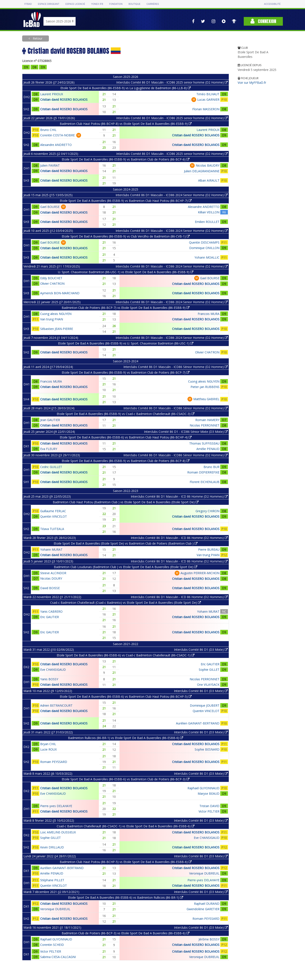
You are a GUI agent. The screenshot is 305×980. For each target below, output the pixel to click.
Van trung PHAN (52, 319)
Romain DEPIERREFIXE (203, 472)
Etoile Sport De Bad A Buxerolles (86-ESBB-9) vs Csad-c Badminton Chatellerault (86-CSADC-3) (126, 414)
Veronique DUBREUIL (204, 873)
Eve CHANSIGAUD (53, 670)
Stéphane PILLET (52, 880)
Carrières (153, 4)
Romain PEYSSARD (54, 762)
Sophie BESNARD (207, 749)
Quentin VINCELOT (54, 516)
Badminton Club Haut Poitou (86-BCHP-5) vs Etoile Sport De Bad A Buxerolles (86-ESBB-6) (126, 862)
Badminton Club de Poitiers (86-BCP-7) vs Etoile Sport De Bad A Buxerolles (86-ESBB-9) (126, 308)
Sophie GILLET (209, 670)
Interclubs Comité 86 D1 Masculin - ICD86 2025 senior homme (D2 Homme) (172, 82)
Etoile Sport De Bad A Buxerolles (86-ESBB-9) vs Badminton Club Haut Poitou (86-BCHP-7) (126, 201)
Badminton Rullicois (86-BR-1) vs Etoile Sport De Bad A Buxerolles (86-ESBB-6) (126, 738)
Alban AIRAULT (209, 180)
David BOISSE (50, 588)
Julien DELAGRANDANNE (202, 171)
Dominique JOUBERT (205, 705)
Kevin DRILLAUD (52, 847)
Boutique (134, 4)
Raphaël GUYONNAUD (203, 788)
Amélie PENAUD (208, 449)
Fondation (116, 4)
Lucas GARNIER (208, 100)
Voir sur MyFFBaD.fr (252, 83)
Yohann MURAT (51, 549)
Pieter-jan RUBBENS (205, 387)
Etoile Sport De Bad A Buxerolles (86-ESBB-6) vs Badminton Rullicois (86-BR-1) (126, 897)
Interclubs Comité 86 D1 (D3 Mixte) (201, 650)
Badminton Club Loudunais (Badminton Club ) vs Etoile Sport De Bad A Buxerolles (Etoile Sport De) (126, 567)
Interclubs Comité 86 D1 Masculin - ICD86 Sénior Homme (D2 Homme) (176, 367)
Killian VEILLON (209, 212)
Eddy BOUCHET (51, 278)
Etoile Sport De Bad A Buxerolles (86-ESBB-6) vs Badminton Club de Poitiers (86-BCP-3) (126, 779)
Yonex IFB (97, 4)
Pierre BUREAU (209, 549)
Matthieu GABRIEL (206, 399)
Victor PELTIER (209, 811)
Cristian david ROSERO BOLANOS (64, 100)
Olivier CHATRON (52, 283)
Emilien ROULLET (207, 222)
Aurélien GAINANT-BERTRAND (198, 723)
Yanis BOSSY (49, 679)
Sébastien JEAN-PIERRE (57, 329)
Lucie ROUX (48, 749)
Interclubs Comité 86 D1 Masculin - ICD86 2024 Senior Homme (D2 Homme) (172, 195)
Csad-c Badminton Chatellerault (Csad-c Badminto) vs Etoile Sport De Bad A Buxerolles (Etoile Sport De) (126, 603)
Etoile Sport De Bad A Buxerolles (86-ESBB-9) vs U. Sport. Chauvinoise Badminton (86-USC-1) (126, 343)
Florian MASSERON (206, 109)
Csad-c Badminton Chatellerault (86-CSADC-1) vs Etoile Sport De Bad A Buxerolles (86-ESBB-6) (126, 826)
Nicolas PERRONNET (205, 425)
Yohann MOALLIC (207, 257)
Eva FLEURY (49, 449)
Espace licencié (75, 4)
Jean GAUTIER (50, 420)
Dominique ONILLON (204, 248)
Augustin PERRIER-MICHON (200, 573)
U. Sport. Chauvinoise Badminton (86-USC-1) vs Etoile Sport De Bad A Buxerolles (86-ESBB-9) (126, 272)
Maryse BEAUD (209, 794)
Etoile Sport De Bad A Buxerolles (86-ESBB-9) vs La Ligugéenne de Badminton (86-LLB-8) (126, 88)
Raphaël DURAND (207, 904)
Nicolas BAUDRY (208, 165)
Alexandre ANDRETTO (56, 145)
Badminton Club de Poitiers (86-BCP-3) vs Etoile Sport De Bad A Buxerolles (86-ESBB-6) (126, 933)
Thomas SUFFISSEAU (204, 443)
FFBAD (28, 4)
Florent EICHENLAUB (205, 482)
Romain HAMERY (207, 420)
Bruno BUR (211, 467)
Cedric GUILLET (51, 467)
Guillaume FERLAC (53, 511)
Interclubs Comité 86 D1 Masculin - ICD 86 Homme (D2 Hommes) (179, 496)
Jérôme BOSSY (209, 939)
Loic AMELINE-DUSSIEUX (58, 832)
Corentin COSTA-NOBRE (57, 135)
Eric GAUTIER (50, 617)
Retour (37, 38)
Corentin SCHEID (52, 945)
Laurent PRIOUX (52, 94)
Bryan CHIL (48, 744)
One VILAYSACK (208, 685)
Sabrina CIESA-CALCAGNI (58, 957)
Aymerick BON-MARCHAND (60, 293)
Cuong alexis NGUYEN (56, 314)
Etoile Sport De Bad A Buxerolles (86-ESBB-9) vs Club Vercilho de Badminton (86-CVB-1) (126, 236)
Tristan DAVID (209, 806)
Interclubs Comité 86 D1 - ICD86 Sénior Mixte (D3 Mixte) (186, 432)
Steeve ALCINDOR (53, 573)
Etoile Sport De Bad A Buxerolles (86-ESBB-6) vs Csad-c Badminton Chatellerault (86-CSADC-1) (126, 655)
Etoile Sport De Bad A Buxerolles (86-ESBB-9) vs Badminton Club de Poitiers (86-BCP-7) (126, 372)
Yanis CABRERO (51, 611)
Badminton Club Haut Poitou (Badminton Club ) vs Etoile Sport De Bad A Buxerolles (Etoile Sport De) (126, 502)
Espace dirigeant (49, 4)
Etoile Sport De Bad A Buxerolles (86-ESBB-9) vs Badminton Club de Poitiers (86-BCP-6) (126, 159)
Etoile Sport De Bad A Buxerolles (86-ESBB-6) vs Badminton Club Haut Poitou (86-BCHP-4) (126, 437)
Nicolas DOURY (51, 578)
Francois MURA (209, 314)
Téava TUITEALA (52, 529)
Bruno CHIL (48, 130)
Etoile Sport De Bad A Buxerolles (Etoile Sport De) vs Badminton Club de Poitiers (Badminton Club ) (126, 543)
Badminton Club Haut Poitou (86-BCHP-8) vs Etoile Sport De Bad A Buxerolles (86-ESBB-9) (126, 124)
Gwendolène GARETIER (203, 909)
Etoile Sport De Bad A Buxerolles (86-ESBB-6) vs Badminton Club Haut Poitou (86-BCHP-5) (126, 697)
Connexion (263, 21)
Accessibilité (272, 4)
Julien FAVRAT (50, 165)
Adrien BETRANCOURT (56, 705)
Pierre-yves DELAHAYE (56, 806)
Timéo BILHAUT (208, 94)
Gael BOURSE (50, 207)
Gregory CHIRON (207, 511)
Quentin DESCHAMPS (204, 242)
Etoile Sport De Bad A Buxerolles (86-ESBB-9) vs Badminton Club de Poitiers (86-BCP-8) (126, 461)
